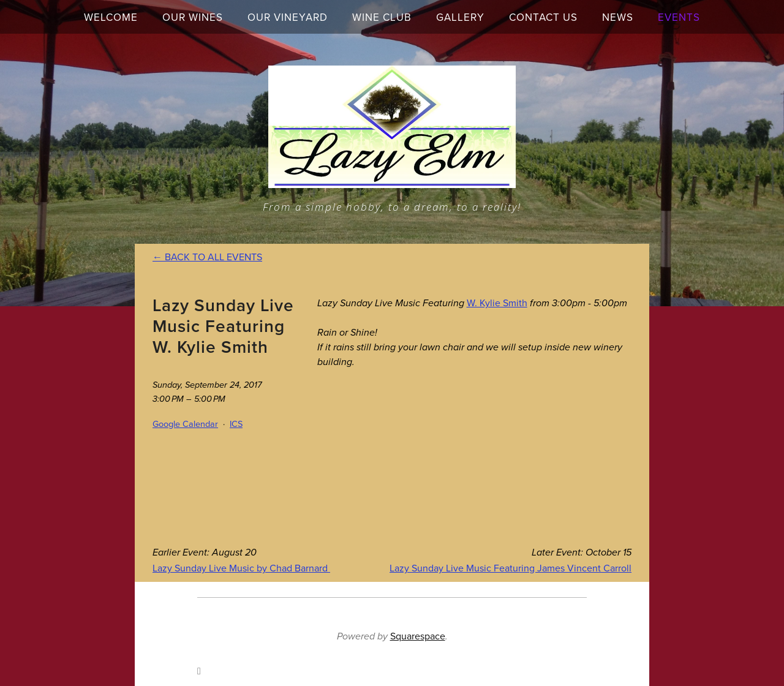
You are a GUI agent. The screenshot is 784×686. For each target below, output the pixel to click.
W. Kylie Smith (497, 303)
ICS (236, 424)
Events (679, 17)
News (618, 17)
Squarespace (418, 636)
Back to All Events (213, 257)
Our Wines (193, 17)
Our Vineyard (288, 17)
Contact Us (543, 17)
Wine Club (382, 17)
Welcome (111, 17)
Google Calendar (185, 424)
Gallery (460, 17)
